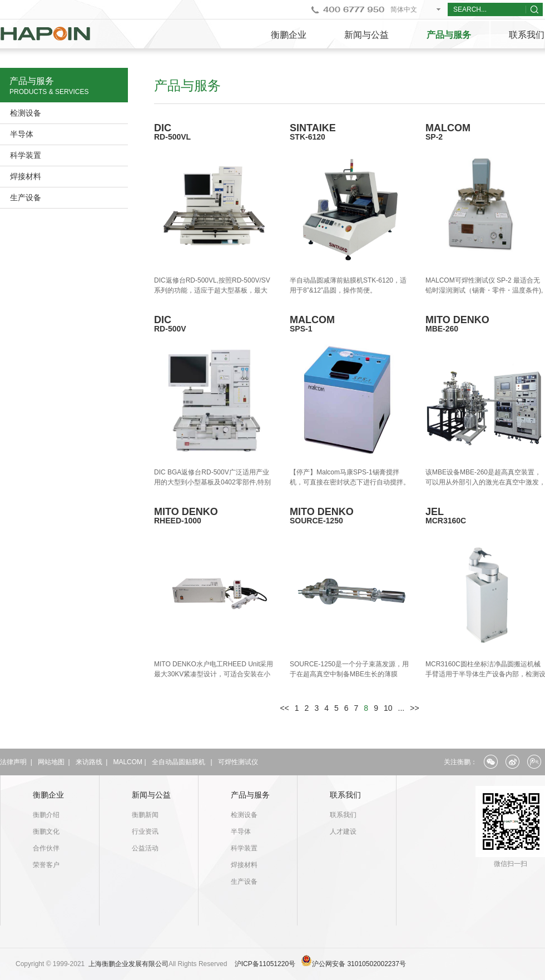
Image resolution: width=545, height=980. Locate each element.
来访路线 (89, 762)
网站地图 (51, 762)
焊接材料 (26, 176)
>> (414, 708)
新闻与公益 (366, 35)
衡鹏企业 (289, 35)
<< (284, 708)
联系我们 (345, 795)
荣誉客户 (46, 865)
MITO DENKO (214, 515)
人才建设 (343, 831)
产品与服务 (449, 35)
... (402, 708)
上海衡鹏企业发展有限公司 (128, 964)
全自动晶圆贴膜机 (179, 762)
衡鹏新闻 (145, 815)
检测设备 (26, 113)
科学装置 (26, 155)
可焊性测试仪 (238, 762)
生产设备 (26, 197)
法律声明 (13, 762)
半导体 (22, 134)
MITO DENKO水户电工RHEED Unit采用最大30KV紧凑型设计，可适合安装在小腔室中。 (214, 674)
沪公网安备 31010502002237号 (359, 964)
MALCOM (128, 762)
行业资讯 (145, 831)
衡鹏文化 (46, 831)
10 (388, 708)
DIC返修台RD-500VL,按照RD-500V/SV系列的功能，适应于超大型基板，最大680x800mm (212, 290)
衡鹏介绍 (46, 815)
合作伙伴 (46, 848)
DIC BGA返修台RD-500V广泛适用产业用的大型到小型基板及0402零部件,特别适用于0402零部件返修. (212, 482)
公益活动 (145, 848)
